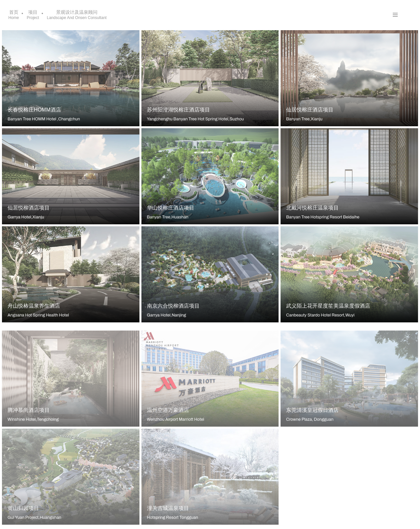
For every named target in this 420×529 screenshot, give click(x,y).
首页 (14, 15)
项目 (33, 15)
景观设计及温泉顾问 (77, 15)
